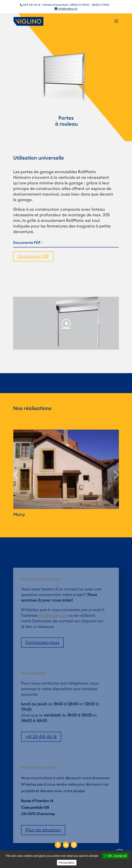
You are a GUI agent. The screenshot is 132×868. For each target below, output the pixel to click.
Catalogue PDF (33, 256)
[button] (16, 475)
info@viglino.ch (53, 624)
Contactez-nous (42, 651)
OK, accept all (115, 856)
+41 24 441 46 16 (41, 745)
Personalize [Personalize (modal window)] (67, 863)
